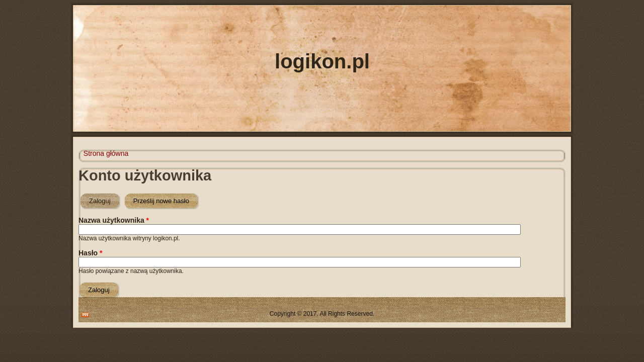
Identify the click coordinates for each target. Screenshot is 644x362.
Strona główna (106, 153)
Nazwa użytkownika (114, 220)
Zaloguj (105, 199)
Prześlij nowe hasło (161, 201)
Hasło (90, 253)
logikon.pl (322, 61)
